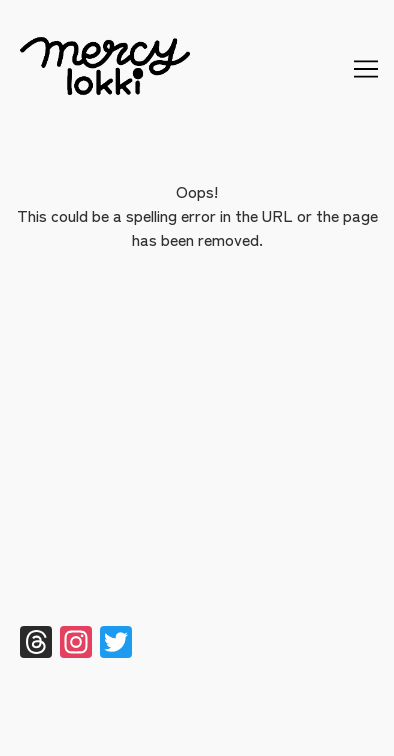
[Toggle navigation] (366, 69)
